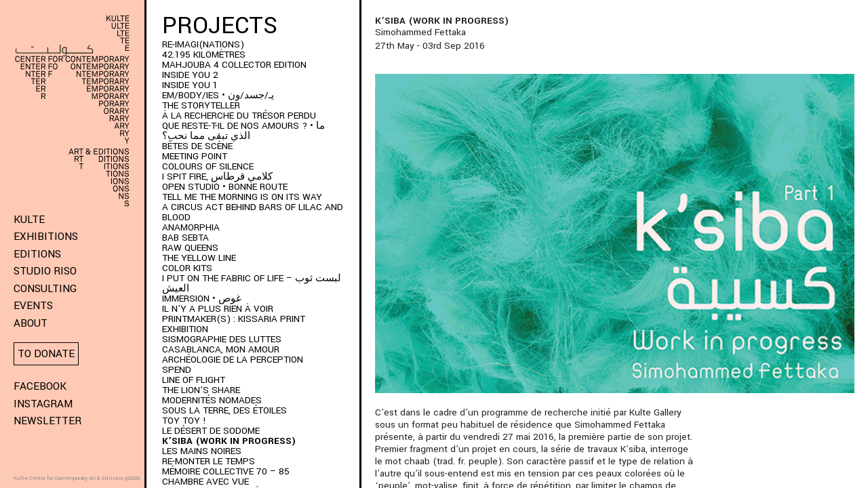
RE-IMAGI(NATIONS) (203, 44)
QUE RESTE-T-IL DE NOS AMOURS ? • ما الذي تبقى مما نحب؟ (243, 131)
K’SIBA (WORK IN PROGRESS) (229, 441)
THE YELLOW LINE (199, 258)
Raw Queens (190, 248)
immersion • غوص (202, 299)
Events (33, 306)
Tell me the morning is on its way (242, 197)
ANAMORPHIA (191, 227)
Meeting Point (195, 156)
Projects (220, 26)
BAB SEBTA (185, 238)
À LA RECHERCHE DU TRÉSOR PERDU (239, 116)
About (31, 323)
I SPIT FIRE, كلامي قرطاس (217, 177)
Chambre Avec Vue (205, 482)
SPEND (177, 370)
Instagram (43, 404)
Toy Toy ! (184, 421)
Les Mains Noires (202, 451)
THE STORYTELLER (201, 105)
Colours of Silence (208, 166)
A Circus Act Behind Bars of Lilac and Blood (253, 212)
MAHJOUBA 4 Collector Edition (234, 65)
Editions (37, 254)
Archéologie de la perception (233, 360)
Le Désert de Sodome (211, 431)
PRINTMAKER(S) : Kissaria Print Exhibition (234, 324)
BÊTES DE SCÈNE (197, 146)
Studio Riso (45, 271)
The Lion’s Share (201, 390)
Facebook (40, 386)
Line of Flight (194, 380)
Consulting (45, 289)
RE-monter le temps (209, 461)
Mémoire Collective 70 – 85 (226, 471)
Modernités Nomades (212, 400)
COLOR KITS (187, 268)
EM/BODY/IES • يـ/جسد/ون (218, 95)
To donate (46, 354)
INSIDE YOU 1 (190, 85)
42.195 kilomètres (204, 55)
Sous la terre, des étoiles (224, 410)
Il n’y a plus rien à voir (218, 309)
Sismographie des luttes (222, 339)
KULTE (29, 220)
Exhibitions (46, 237)
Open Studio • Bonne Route (225, 187)
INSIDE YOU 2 (190, 75)
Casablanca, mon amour (221, 349)
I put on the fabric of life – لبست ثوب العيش (252, 283)
